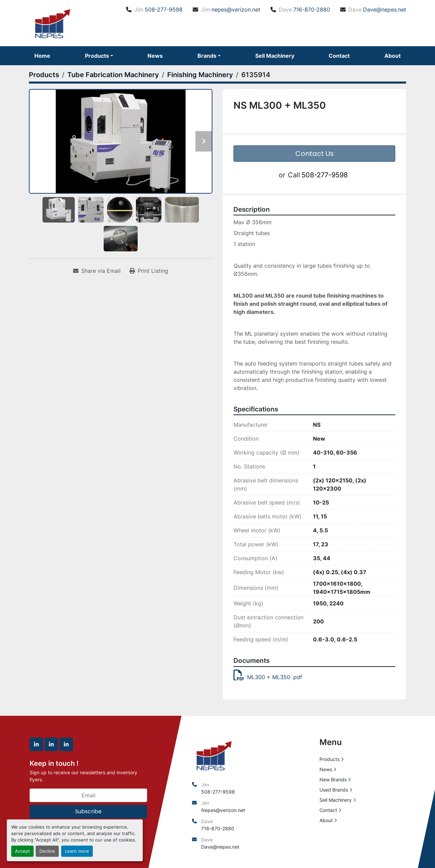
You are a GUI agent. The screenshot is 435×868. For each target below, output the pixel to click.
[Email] (88, 795)
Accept (22, 851)
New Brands (333, 780)
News (155, 56)
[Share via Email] (97, 271)
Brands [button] (207, 56)
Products (97, 56)
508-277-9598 (164, 10)
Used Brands (334, 790)
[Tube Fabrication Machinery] (113, 75)
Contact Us (315, 154)
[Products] (44, 75)
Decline (47, 851)
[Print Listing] (149, 271)
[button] (99, 56)
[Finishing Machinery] (200, 75)
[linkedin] (36, 744)
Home (42, 56)
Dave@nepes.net (385, 10)
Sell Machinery (275, 56)
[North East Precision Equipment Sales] (212, 755)
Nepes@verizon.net (223, 810)
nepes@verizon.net (236, 10)
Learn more (77, 851)
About (393, 56)
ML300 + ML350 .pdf (268, 677)
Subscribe (88, 811)
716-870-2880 (312, 10)
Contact (339, 56)
